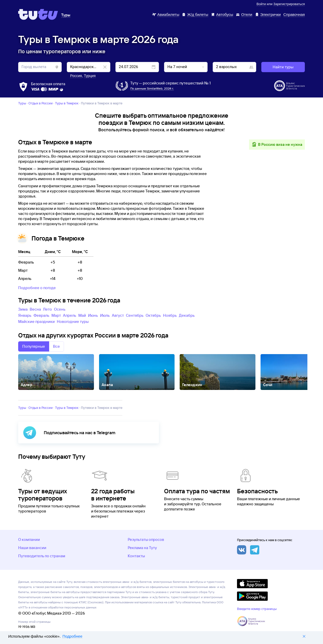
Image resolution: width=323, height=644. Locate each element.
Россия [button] (76, 76)
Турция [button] (90, 76)
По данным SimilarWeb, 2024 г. (152, 88)
